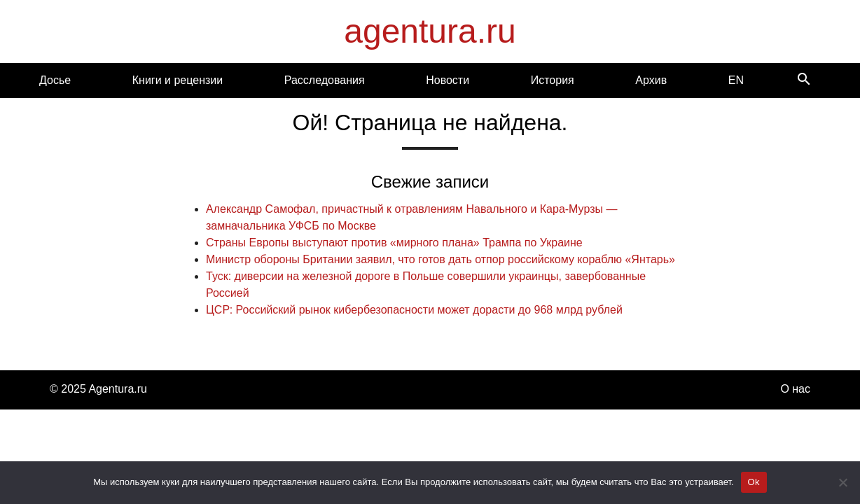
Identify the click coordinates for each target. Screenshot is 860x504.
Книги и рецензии (178, 80)
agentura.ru (430, 31)
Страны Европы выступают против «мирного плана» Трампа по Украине (394, 243)
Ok (754, 482)
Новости (448, 80)
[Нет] (842, 482)
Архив (651, 80)
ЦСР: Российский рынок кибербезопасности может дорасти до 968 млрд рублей (414, 310)
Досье (55, 80)
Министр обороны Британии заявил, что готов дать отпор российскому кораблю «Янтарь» (441, 259)
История (553, 80)
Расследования (325, 80)
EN (736, 80)
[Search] (804, 80)
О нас (795, 389)
